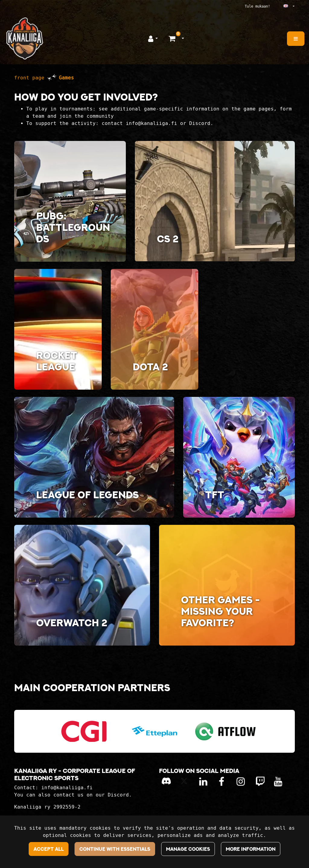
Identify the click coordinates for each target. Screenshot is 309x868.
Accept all (49, 849)
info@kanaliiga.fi (67, 788)
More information (251, 849)
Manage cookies (188, 849)
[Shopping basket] (173, 38)
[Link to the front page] (25, 38)
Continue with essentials (115, 849)
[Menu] (296, 39)
